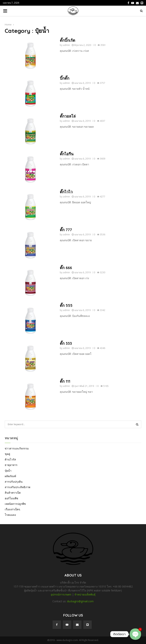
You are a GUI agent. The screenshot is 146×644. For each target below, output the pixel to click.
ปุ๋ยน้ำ (8, 471)
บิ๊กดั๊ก (65, 78)
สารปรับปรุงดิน (14, 482)
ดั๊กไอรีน (67, 154)
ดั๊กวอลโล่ (68, 116)
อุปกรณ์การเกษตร (61, 594)
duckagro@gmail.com (80, 601)
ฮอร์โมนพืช (11, 498)
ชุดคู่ (7, 454)
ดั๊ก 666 (66, 268)
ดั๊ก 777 (66, 230)
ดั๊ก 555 (66, 305)
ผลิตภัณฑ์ (10, 476)
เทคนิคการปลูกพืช (15, 504)
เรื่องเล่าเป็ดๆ (12, 509)
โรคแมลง (10, 515)
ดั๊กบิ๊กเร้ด (67, 40)
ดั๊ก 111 (65, 381)
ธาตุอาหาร (11, 465)
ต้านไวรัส (10, 459)
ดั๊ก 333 (66, 343)
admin (66, 45)
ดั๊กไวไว (66, 192)
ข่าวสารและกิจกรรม (17, 448)
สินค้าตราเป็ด (13, 493)
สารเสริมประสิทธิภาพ (17, 487)
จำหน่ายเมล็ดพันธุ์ (85, 594)
